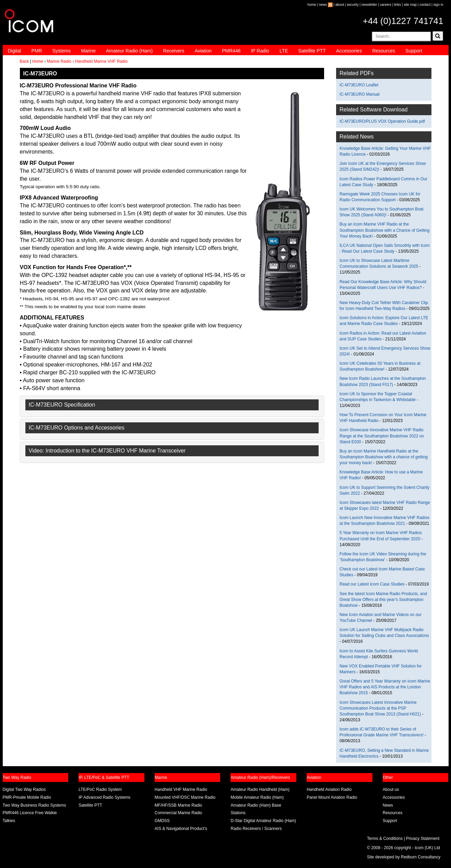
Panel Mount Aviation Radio (332, 797)
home (312, 5)
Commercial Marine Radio (179, 813)
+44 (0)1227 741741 (403, 21)
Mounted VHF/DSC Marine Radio (185, 797)
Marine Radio (59, 61)
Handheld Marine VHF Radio (101, 61)
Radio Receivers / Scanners (256, 829)
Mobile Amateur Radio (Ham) (257, 797)
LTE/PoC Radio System (100, 789)
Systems (62, 51)
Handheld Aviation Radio (329, 789)
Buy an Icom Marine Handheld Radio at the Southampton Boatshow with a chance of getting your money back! (384, 457)
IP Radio (260, 51)
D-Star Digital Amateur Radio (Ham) (263, 821)
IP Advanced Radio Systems (104, 797)
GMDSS (162, 821)
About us (391, 789)
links (397, 5)
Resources (384, 51)
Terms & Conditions (385, 839)
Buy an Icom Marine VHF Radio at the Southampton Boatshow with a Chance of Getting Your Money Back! (384, 230)
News (388, 805)
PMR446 (231, 51)
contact (425, 5)
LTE (284, 51)
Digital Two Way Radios (24, 789)
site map (410, 5)
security (353, 5)
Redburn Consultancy (421, 857)
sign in (438, 5)
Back (25, 61)
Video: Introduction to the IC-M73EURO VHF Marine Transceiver (107, 451)
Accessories (349, 51)
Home (38, 61)
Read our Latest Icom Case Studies (372, 584)
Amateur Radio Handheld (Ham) (260, 789)
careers (386, 5)
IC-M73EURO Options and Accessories (77, 428)
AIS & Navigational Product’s (181, 829)
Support (414, 51)
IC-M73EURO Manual (360, 94)
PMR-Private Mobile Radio (27, 797)
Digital (15, 51)
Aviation (203, 51)
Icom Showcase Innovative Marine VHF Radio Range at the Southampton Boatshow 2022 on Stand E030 (382, 436)
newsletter (369, 5)
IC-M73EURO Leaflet (359, 85)
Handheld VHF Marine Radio (181, 789)
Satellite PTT (312, 51)
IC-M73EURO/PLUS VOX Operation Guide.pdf (382, 121)
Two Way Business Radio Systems (34, 805)
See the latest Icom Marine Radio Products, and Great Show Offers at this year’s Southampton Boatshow (383, 600)
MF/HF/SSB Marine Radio (179, 805)
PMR (37, 51)
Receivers (174, 51)
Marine (88, 51)
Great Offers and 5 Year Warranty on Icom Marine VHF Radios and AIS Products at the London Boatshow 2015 (385, 687)
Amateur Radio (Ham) (129, 51)
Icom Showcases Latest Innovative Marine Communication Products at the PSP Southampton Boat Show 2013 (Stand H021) (380, 708)
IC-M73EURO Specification (62, 405)
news (323, 5)
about (340, 5)
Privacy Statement (423, 839)
